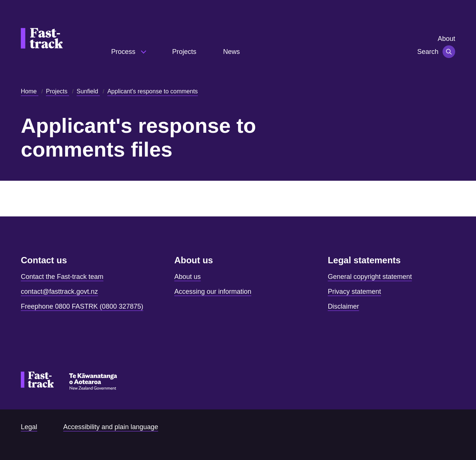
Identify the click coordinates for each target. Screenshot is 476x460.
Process (124, 52)
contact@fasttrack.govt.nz (59, 292)
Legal (29, 427)
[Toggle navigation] (449, 52)
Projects (184, 52)
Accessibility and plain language (111, 427)
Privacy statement (354, 292)
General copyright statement (370, 277)
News (231, 52)
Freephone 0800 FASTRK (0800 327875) (82, 306)
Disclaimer (343, 306)
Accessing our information (213, 292)
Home (30, 91)
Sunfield (88, 91)
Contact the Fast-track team (62, 277)
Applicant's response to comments (153, 91)
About (446, 39)
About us (188, 277)
